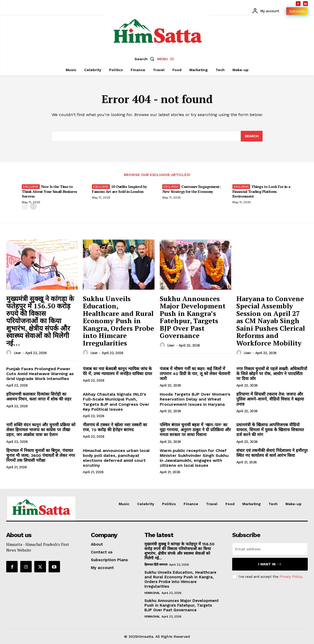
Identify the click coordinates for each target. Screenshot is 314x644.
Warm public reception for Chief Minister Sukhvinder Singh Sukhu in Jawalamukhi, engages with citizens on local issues (194, 458)
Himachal (152, 593)
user (18, 353)
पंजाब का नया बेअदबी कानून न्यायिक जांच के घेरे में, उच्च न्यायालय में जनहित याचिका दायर (118, 371)
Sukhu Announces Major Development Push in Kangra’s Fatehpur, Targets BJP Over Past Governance (193, 317)
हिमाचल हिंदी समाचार (156, 565)
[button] (145, 59)
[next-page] (33, 206)
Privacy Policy (291, 577)
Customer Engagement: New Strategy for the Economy (192, 189)
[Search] (252, 136)
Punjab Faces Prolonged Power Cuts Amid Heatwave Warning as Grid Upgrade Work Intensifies (40, 374)
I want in (270, 564)
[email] (270, 549)
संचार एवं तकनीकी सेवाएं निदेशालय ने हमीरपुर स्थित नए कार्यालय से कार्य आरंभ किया (272, 453)
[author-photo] (10, 353)
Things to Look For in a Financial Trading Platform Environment (261, 191)
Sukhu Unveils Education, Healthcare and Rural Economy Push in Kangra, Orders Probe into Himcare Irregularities (118, 321)
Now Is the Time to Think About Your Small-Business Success (49, 191)
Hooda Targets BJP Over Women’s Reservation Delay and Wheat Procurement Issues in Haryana (195, 399)
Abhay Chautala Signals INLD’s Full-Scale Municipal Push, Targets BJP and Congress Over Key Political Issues (116, 402)
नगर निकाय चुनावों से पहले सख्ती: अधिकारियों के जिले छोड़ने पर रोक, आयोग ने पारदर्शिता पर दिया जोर (272, 374)
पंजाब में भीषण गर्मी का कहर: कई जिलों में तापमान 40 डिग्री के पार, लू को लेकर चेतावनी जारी (195, 374)
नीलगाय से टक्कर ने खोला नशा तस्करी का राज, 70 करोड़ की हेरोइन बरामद (115, 427)
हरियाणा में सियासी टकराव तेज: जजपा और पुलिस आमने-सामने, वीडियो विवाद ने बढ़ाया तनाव (270, 399)
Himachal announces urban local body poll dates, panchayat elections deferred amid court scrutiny (116, 458)
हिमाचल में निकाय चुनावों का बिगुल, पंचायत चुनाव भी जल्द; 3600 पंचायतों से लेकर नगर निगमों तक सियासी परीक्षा (41, 455)
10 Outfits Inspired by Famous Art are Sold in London (119, 189)
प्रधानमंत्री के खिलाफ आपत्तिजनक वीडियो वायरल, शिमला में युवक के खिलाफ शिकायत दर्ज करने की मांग (270, 430)
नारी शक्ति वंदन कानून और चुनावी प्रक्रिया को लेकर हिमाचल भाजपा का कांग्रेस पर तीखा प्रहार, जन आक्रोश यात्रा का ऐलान (41, 430)
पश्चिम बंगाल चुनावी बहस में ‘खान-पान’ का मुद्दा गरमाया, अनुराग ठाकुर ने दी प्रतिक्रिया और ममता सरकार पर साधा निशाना (195, 430)
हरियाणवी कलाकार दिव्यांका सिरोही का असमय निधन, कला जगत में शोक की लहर (39, 397)
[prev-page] (25, 206)
